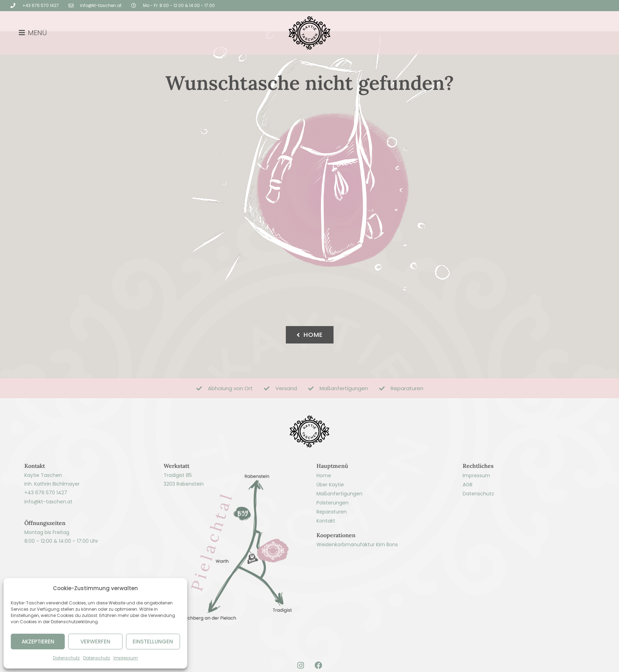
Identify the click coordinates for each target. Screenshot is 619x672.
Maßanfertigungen (339, 517)
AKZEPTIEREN (38, 642)
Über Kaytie (330, 508)
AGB (468, 508)
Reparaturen (332, 535)
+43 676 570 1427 (46, 516)
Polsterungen (332, 526)
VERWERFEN (95, 642)
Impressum (126, 658)
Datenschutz (66, 658)
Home (324, 499)
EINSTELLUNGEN (153, 642)
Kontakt (326, 544)
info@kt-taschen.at (48, 525)
